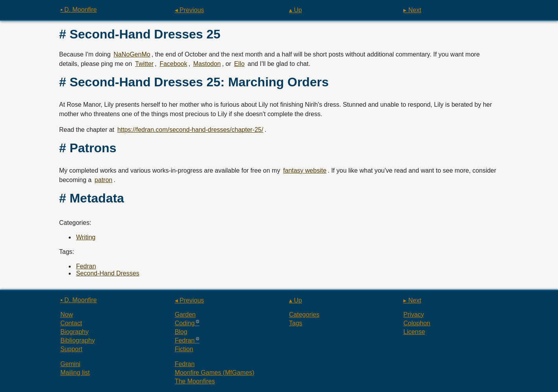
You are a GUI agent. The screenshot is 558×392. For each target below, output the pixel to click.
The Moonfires (195, 381)
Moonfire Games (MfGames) (215, 373)
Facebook (173, 64)
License (414, 332)
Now (67, 315)
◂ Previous (189, 10)
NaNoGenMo (132, 54)
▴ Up (295, 10)
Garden (185, 315)
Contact (71, 323)
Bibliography (78, 340)
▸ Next (412, 10)
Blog (181, 332)
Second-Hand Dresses (108, 273)
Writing (86, 237)
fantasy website (305, 170)
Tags (296, 323)
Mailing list (75, 373)
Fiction (184, 349)
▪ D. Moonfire (79, 10)
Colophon (417, 323)
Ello (239, 64)
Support (71, 349)
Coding (185, 323)
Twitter (144, 64)
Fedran (86, 266)
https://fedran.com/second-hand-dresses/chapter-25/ (190, 130)
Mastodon (207, 64)
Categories (304, 315)
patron (103, 180)
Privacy (413, 315)
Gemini (70, 364)
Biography (75, 332)
